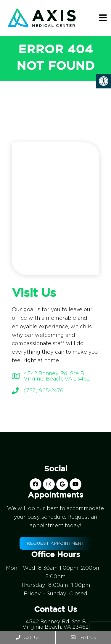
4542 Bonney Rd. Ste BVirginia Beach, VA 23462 (57, 376)
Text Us (83, 637)
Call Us (28, 637)
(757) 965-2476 (44, 391)
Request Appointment (56, 543)
